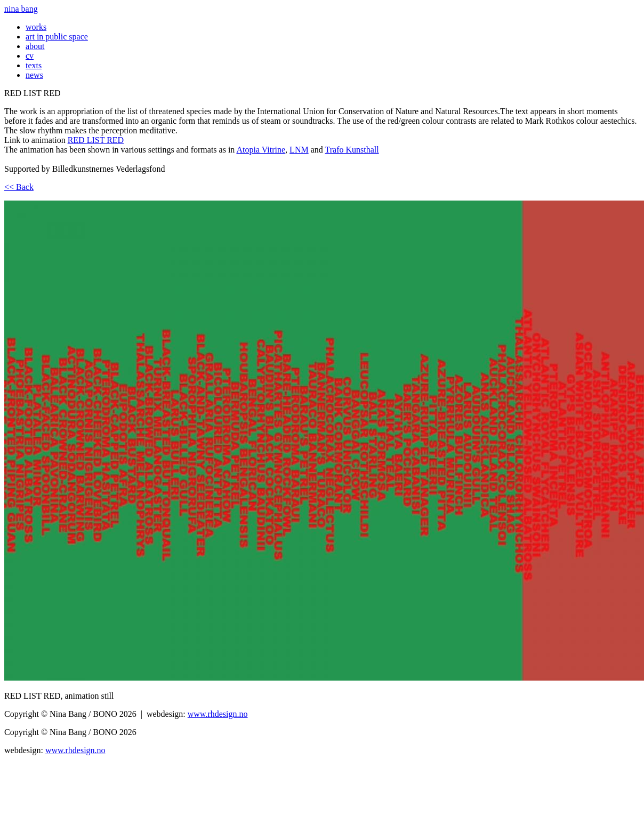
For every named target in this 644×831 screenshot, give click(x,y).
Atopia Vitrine (261, 150)
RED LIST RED (96, 140)
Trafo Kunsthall (352, 150)
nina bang (21, 9)
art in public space (57, 37)
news (34, 75)
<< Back (19, 187)
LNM (299, 150)
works (36, 27)
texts (34, 65)
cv (30, 56)
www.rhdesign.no (218, 714)
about (35, 46)
